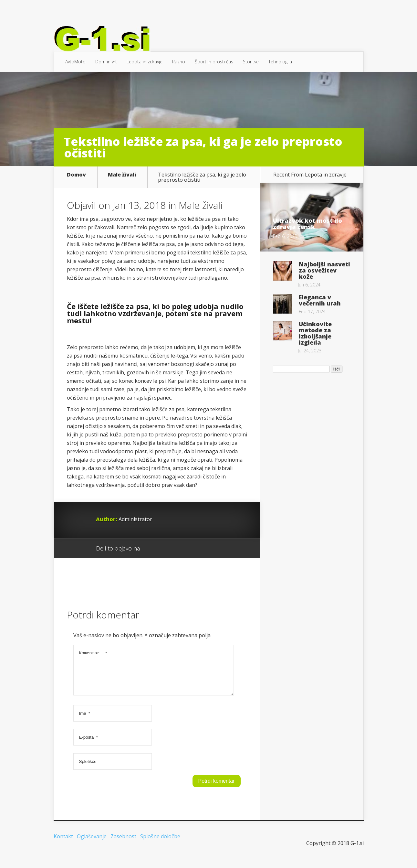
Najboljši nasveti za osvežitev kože (324, 270)
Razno (179, 62)
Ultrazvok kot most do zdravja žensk (308, 224)
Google (151, 549)
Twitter (176, 549)
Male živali (122, 175)
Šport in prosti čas (214, 62)
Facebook (164, 549)
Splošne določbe (160, 844)
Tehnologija (280, 62)
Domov (76, 175)
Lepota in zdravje (145, 62)
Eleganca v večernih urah (320, 300)
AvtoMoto (75, 62)
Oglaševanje (92, 844)
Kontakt (63, 844)
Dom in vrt (106, 62)
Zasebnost (123, 844)
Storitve (251, 62)
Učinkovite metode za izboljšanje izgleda (315, 333)
